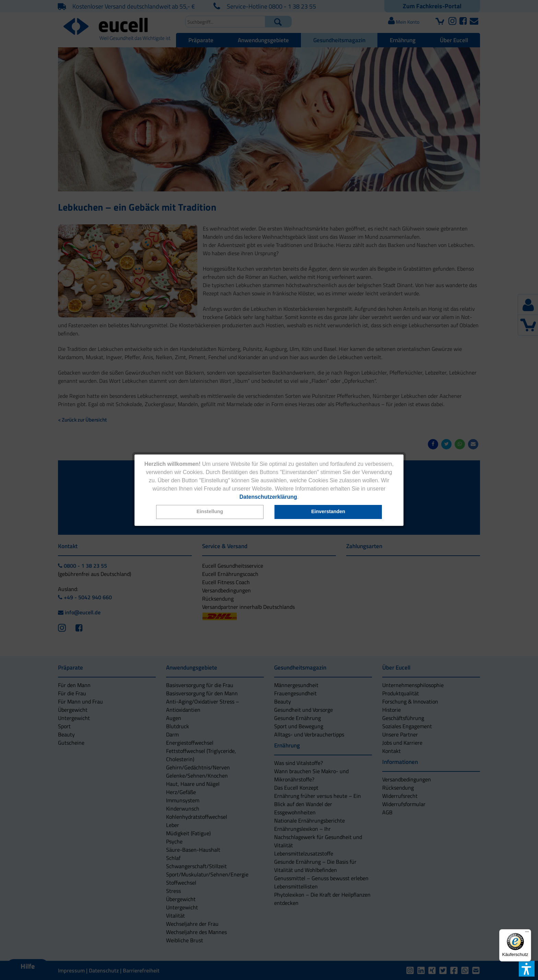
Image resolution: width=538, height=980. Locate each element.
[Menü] (527, 933)
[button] (210, 512)
